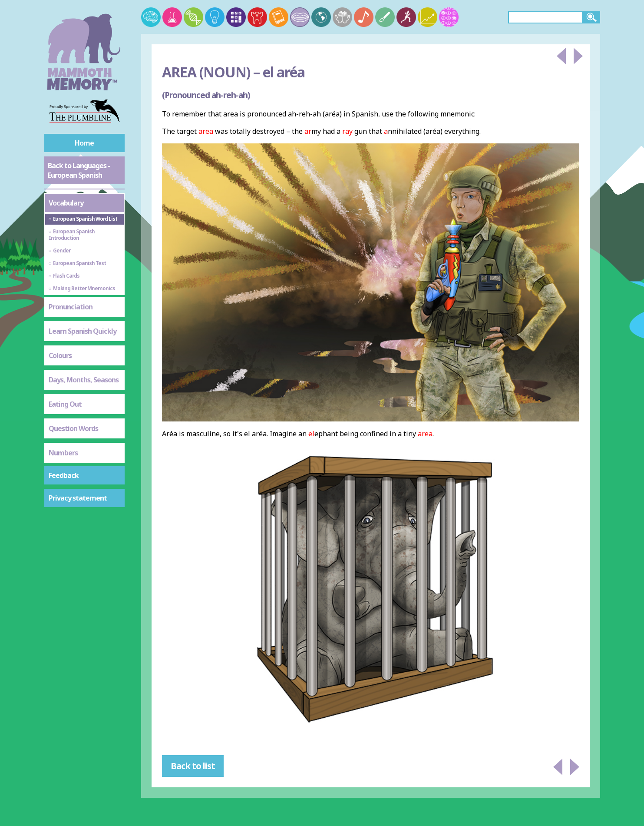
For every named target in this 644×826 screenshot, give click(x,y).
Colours (60, 355)
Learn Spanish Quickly (83, 331)
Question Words (73, 428)
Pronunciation (71, 307)
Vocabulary (66, 203)
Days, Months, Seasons (84, 380)
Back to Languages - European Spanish (79, 170)
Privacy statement (78, 498)
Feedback (64, 475)
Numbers (63, 453)
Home (84, 143)
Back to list (193, 766)
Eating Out (65, 404)
